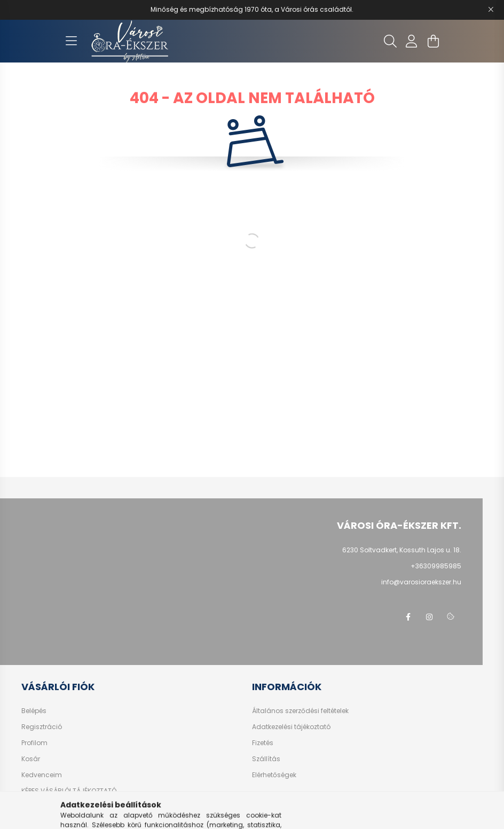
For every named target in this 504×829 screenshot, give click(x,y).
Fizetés (263, 743)
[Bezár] (491, 10)
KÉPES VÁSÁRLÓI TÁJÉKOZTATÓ (69, 791)
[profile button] (412, 41)
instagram (429, 617)
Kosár (31, 759)
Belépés (34, 711)
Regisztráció (42, 727)
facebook (408, 617)
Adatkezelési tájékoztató (291, 727)
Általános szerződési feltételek (300, 711)
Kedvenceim (42, 775)
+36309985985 (436, 566)
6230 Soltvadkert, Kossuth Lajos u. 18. (402, 550)
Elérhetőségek (274, 775)
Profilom (34, 743)
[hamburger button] (71, 41)
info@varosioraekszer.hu (421, 582)
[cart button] (433, 41)
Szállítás (266, 759)
